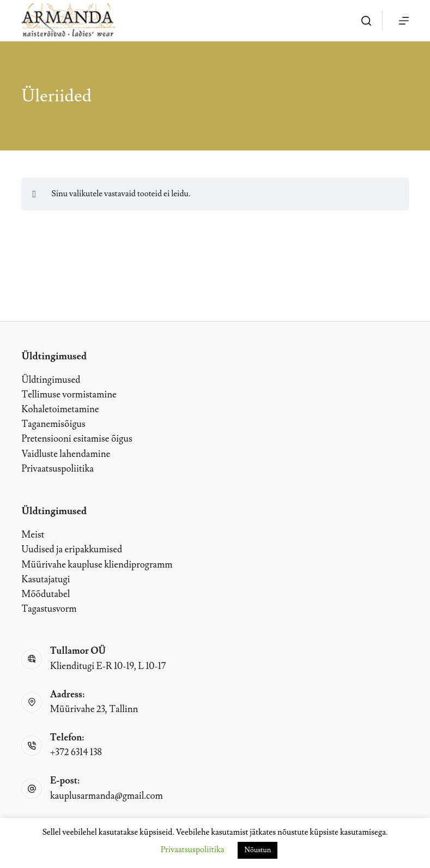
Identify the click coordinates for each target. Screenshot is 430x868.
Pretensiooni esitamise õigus (77, 439)
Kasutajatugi (46, 580)
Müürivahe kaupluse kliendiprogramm (97, 565)
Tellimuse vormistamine (69, 395)
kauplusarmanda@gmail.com (107, 796)
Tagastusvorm (49, 609)
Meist (33, 535)
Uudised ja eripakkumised (72, 550)
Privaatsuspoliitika (57, 469)
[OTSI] (366, 21)
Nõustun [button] (258, 850)
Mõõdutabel (46, 594)
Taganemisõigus (53, 424)
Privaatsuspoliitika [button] (193, 850)
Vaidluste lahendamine (66, 454)
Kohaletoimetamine (60, 409)
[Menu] (404, 21)
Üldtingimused (51, 380)
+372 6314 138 (76, 752)
